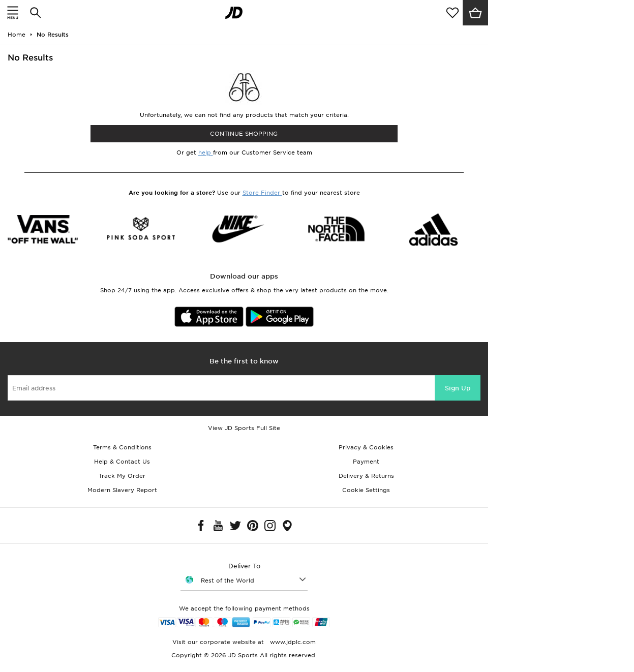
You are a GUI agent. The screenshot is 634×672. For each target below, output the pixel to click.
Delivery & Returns (366, 476)
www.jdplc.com (292, 642)
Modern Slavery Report (122, 490)
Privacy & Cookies (366, 447)
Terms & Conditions (122, 447)
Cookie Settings (366, 490)
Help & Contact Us (122, 462)
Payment (366, 462)
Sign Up (458, 388)
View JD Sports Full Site (244, 428)
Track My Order (122, 476)
